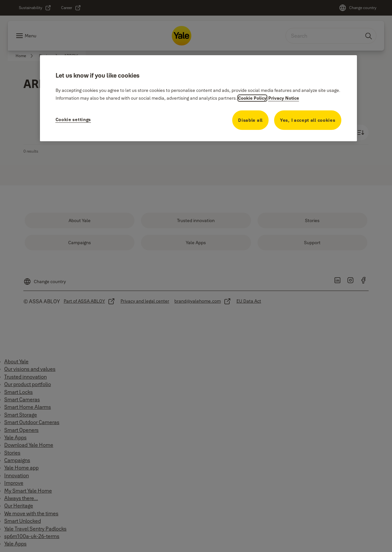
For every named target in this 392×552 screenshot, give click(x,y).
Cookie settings (73, 119)
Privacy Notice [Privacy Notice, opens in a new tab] (284, 98)
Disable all (250, 120)
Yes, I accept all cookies (308, 120)
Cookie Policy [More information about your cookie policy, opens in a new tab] (252, 98)
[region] (198, 98)
